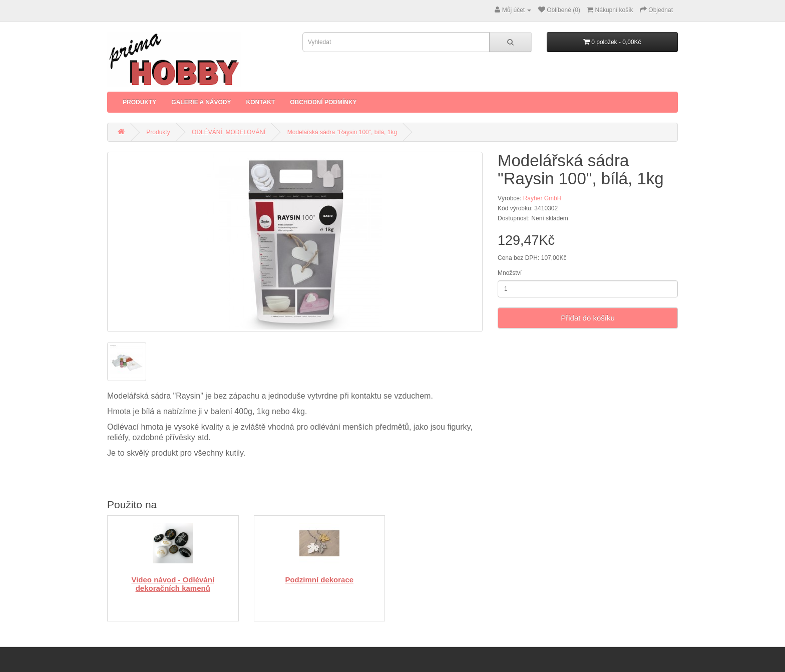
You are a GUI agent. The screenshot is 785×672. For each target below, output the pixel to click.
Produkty (139, 102)
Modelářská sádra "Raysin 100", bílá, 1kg (342, 132)
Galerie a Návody (201, 102)
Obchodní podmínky (323, 102)
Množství (510, 273)
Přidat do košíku (588, 318)
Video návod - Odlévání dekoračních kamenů (173, 584)
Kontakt (260, 102)
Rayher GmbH (542, 198)
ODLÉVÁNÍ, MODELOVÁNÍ (229, 132)
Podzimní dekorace (319, 580)
